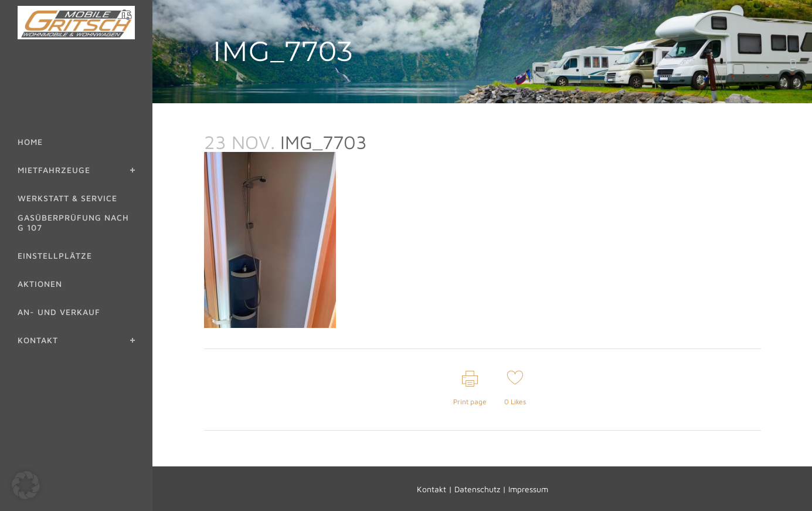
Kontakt (432, 489)
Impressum (528, 489)
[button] (26, 485)
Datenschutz (477, 489)
